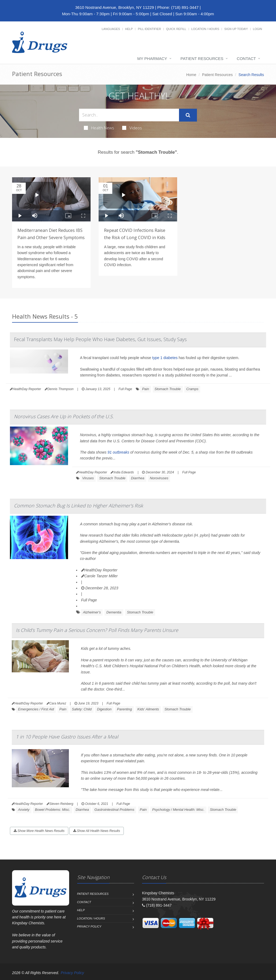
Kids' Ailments (148, 709)
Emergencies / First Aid (36, 709)
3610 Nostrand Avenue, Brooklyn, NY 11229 (115, 7)
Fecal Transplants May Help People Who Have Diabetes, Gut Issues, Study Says (100, 339)
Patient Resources (202, 59)
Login (258, 29)
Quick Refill (176, 29)
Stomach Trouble (168, 389)
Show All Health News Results (97, 831)
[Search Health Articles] (129, 115)
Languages (111, 29)
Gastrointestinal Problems (114, 810)
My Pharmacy (152, 59)
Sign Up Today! (236, 29)
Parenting (125, 709)
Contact (246, 59)
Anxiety (24, 810)
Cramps (192, 389)
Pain (146, 389)
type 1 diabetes (165, 358)
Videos (132, 128)
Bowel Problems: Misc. (52, 810)
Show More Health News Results (39, 831)
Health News (99, 128)
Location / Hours (205, 29)
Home (191, 75)
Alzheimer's (92, 612)
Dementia (114, 612)
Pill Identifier (149, 29)
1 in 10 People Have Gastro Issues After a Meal (67, 737)
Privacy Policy (89, 926)
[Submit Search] (188, 115)
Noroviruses (159, 478)
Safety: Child (82, 709)
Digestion (104, 709)
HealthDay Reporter (99, 570)
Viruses (88, 478)
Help (129, 29)
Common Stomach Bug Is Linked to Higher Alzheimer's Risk (79, 506)
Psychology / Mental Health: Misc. (178, 810)
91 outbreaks (118, 452)
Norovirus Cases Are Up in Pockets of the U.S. (64, 416)
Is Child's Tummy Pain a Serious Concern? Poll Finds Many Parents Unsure (97, 630)
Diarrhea (138, 478)
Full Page (125, 389)
